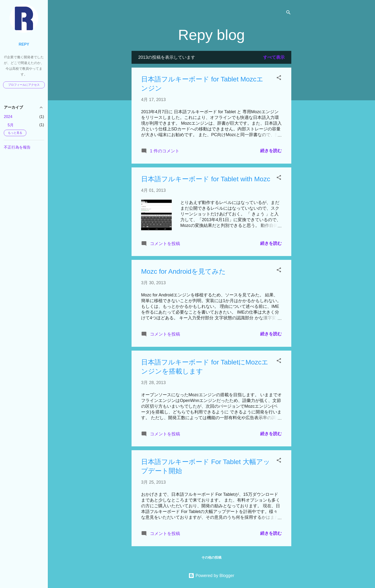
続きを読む (271, 151)
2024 (8, 117)
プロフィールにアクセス (24, 85)
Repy (24, 44)
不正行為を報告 (17, 147)
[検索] (288, 13)
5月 (11, 125)
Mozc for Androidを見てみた (183, 271)
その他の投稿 (211, 557)
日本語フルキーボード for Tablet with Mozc (206, 179)
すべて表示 (274, 57)
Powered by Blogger (211, 576)
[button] (279, 78)
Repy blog (211, 35)
